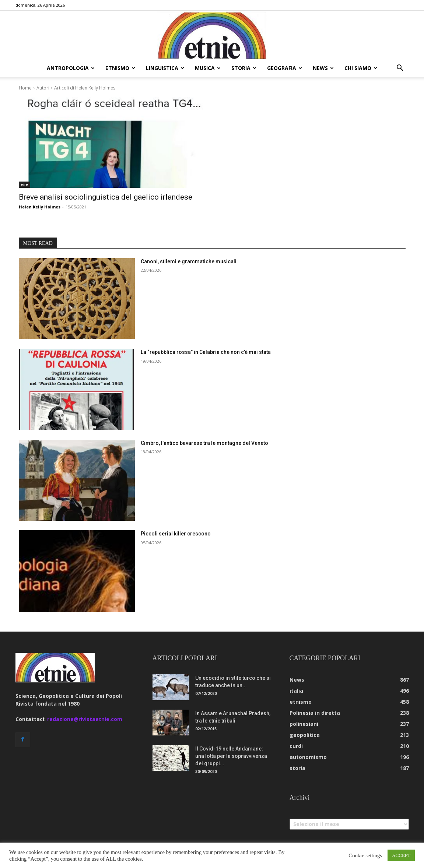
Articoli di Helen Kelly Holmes (85, 88)
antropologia (71, 68)
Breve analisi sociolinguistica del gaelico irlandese (106, 197)
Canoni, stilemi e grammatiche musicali (189, 261)
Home (25, 88)
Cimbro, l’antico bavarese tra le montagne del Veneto (204, 443)
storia (244, 68)
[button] (400, 69)
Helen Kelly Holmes (40, 207)
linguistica (165, 68)
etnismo (120, 68)
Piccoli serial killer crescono (176, 534)
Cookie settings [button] (365, 855)
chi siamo (361, 68)
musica (208, 68)
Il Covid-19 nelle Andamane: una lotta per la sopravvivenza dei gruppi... (231, 756)
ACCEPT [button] (401, 855)
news (323, 68)
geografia (285, 68)
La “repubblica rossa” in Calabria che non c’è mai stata (206, 352)
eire (24, 185)
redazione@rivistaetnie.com (85, 719)
